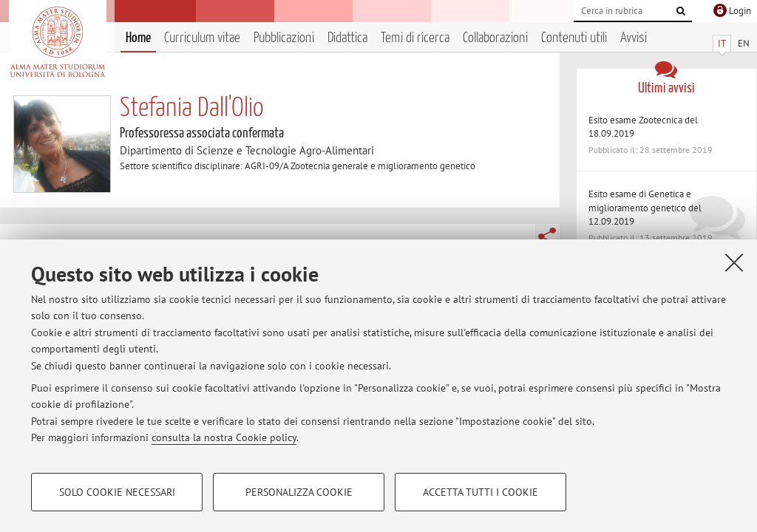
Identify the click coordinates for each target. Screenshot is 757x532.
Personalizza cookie (299, 492)
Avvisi (634, 38)
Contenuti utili (574, 38)
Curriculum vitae (202, 38)
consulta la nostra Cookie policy (224, 437)
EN (744, 43)
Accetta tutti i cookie (481, 492)
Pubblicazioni (284, 38)
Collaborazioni (495, 38)
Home (138, 38)
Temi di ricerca (415, 38)
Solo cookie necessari (117, 492)
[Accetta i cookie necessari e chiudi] (734, 262)
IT (722, 43)
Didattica (347, 38)
